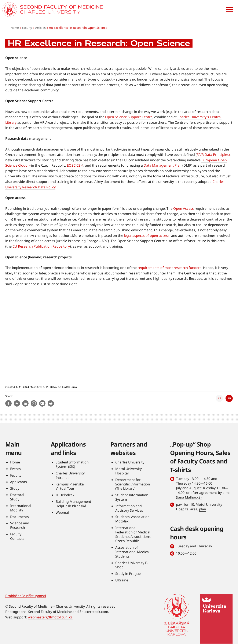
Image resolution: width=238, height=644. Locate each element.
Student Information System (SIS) (72, 464)
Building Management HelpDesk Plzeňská (73, 504)
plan (203, 509)
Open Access (184, 208)
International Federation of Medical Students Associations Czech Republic (133, 534)
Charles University (130, 462)
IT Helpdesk (65, 495)
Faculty (27, 28)
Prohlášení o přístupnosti (26, 596)
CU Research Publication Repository (41, 246)
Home (15, 28)
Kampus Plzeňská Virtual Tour (70, 486)
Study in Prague (128, 574)
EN (229, 398)
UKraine (122, 580)
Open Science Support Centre (129, 117)
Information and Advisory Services (129, 508)
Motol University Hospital (129, 471)
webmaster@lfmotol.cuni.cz (50, 617)
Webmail (63, 512)
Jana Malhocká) (189, 497)
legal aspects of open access (147, 236)
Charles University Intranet (70, 475)
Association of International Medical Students (132, 552)
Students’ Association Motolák (132, 519)
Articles (40, 28)
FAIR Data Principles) (213, 155)
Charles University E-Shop (132, 565)
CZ (219, 398)
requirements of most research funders (169, 268)
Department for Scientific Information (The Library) (133, 484)
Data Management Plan (163, 165)
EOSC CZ (74, 165)
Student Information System (132, 497)
